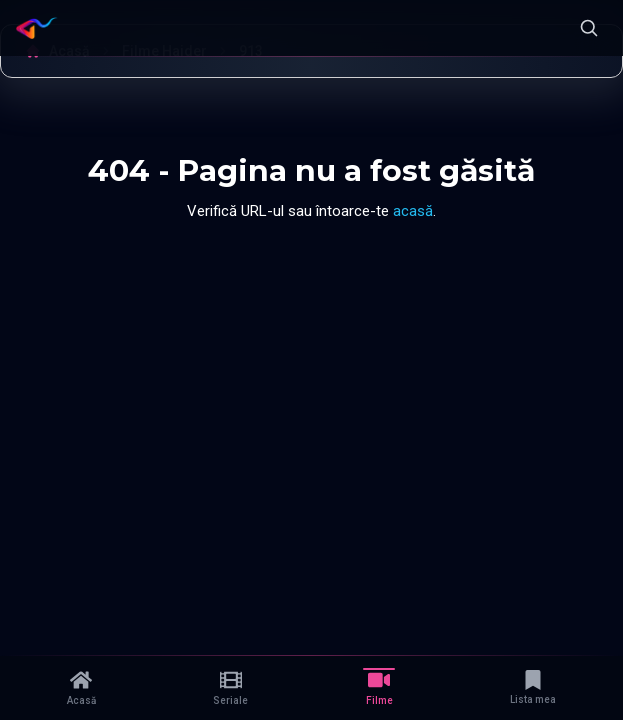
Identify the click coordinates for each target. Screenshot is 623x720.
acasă (413, 211)
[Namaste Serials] (37, 28)
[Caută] (589, 28)
